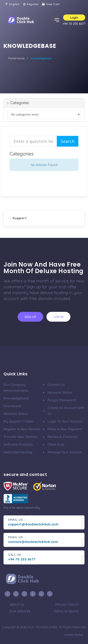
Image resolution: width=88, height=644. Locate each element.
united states (73, 635)
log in (58, 317)
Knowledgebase (16, 398)
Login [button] (74, 18)
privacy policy (67, 605)
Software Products (18, 444)
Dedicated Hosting (18, 452)
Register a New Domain (22, 429)
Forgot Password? (62, 400)
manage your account (65, 452)
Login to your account (65, 421)
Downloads (12, 406)
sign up (30, 317)
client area (56, 444)
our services (20, 611)
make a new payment (65, 429)
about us (17, 605)
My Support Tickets (19, 421)
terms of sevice (66, 611)
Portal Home (16, 58)
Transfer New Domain (21, 437)
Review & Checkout (63, 437)
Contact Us (56, 385)
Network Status (16, 414)
